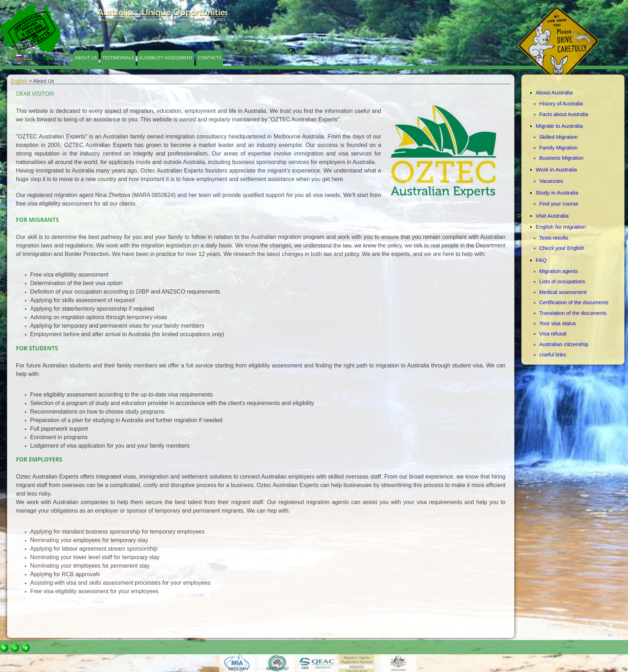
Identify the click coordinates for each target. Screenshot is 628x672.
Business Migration (561, 158)
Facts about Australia (564, 114)
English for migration (561, 227)
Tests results (554, 238)
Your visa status (557, 323)
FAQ (541, 260)
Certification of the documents (574, 302)
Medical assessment (563, 292)
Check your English (562, 248)
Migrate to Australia (559, 126)
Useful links (553, 355)
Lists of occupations (562, 282)
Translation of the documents (573, 313)
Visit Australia (552, 216)
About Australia (554, 92)
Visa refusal (553, 334)
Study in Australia (557, 193)
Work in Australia (556, 170)
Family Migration (558, 148)
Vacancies (551, 181)
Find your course (559, 204)
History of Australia (561, 104)
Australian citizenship (564, 344)
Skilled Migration (558, 137)
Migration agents (559, 271)
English (19, 81)
